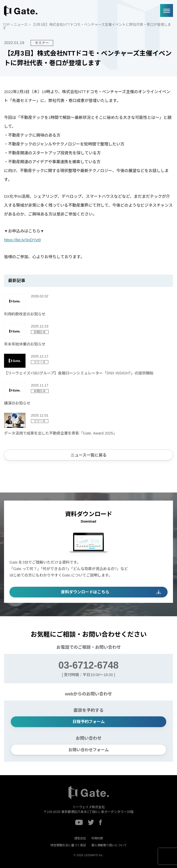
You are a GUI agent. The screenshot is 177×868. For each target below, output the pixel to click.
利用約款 (97, 838)
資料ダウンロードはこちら (85, 592)
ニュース (21, 25)
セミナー (42, 43)
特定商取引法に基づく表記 (68, 845)
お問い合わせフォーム (89, 750)
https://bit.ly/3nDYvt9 (22, 240)
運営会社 (80, 838)
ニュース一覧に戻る (89, 455)
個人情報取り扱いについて (109, 845)
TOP (6, 25)
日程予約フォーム (89, 722)
